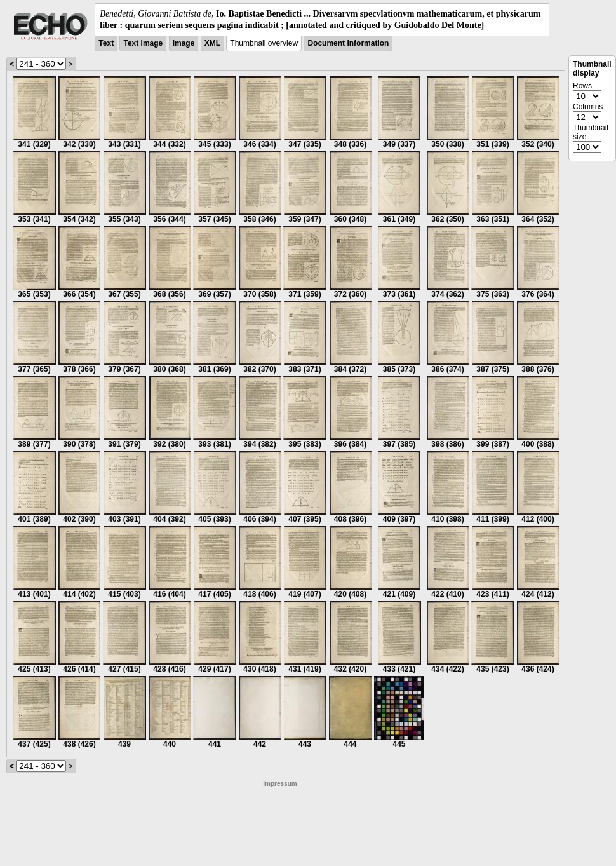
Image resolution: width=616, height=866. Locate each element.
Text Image (143, 43)
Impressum (280, 784)
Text (106, 43)
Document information (348, 43)
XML (212, 43)
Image (184, 43)
